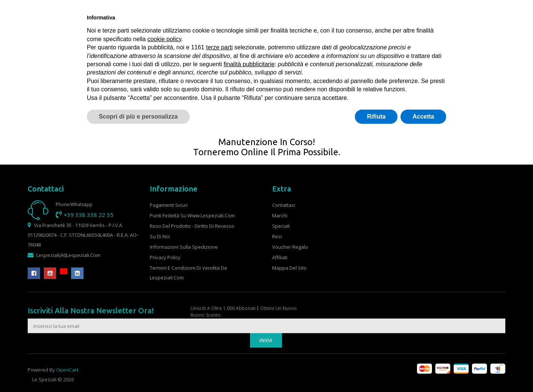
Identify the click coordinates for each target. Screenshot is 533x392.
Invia (266, 359)
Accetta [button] (423, 117)
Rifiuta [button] (376, 117)
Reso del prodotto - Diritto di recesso (192, 226)
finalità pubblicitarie (249, 64)
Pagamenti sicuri (169, 205)
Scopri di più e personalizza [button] (138, 117)
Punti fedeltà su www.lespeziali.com (192, 215)
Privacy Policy (165, 257)
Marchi (280, 215)
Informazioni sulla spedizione (184, 247)
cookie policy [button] (164, 39)
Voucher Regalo (290, 247)
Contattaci (284, 205)
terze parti (219, 47)
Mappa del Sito (289, 268)
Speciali (281, 226)
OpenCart (67, 378)
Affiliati (280, 257)
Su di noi (160, 236)
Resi (277, 236)
